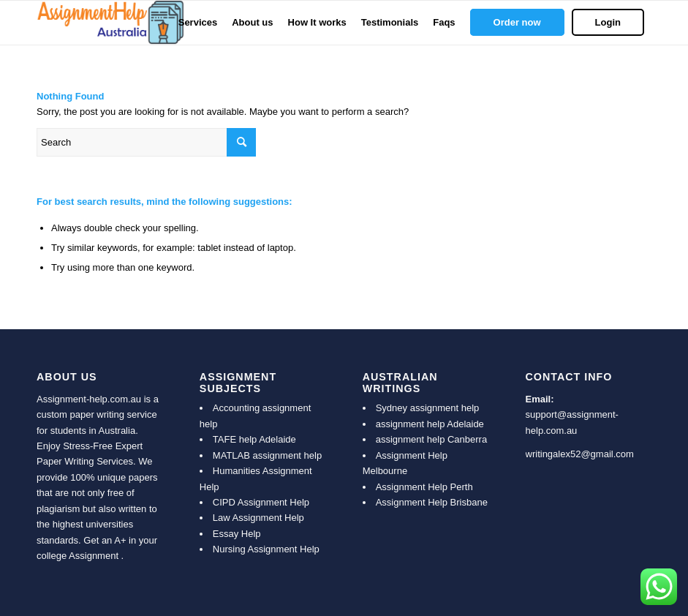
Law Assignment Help (258, 518)
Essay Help (237, 534)
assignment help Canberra (431, 439)
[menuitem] (198, 23)
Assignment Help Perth (424, 487)
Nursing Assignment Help (266, 549)
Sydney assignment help (428, 408)
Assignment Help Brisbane (432, 502)
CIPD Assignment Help (261, 502)
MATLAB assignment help (267, 455)
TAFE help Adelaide (254, 439)
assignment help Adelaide (430, 424)
